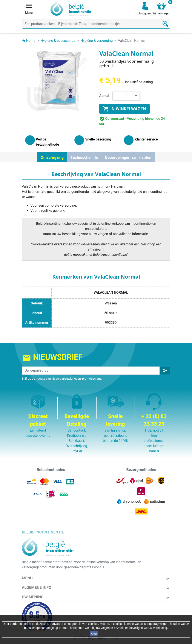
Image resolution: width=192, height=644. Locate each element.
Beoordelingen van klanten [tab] (128, 157)
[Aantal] (126, 96)
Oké (94, 634)
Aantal (104, 96)
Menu (27, 578)
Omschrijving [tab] (52, 157)
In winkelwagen (124, 109)
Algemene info (37, 587)
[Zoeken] (96, 24)
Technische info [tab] (84, 157)
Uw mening (33, 597)
